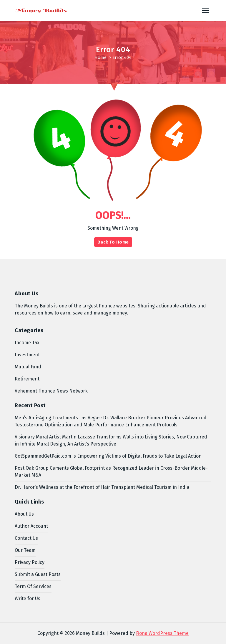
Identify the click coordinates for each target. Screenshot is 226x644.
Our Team (25, 550)
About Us (24, 514)
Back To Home (113, 242)
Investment (27, 355)
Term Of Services (33, 586)
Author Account (31, 526)
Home (100, 57)
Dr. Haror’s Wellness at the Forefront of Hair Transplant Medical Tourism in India (102, 487)
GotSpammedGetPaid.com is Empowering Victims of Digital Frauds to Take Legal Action (108, 456)
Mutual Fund (28, 367)
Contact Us (26, 538)
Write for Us (28, 599)
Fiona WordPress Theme (162, 633)
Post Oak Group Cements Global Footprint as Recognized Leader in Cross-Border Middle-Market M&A (111, 472)
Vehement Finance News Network (51, 391)
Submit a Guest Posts (38, 574)
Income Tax (27, 343)
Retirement (27, 379)
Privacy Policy (30, 562)
